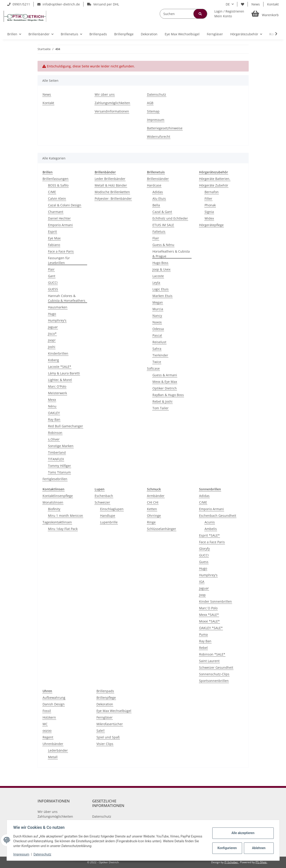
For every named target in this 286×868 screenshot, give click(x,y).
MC (45, 724)
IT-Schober (232, 862)
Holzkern (49, 717)
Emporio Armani (60, 225)
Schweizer (102, 502)
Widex (209, 218)
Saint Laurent (209, 661)
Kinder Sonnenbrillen (215, 601)
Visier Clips (105, 744)
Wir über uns (105, 94)
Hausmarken (58, 307)
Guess (204, 562)
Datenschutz (157, 94)
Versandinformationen (112, 111)
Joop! (52, 340)
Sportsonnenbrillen (214, 681)
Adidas (158, 192)
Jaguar (53, 327)
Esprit (52, 232)
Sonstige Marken (61, 446)
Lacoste (158, 276)
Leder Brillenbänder (110, 179)
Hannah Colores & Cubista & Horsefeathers (67, 298)
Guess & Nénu (163, 245)
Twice (157, 362)
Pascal (157, 335)
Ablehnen (258, 848)
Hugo (52, 314)
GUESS (53, 289)
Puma (203, 634)
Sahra (157, 349)
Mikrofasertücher (110, 724)
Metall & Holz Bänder (111, 185)
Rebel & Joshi (162, 401)
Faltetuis (159, 232)
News (256, 4)
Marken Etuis (162, 296)
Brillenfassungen (56, 179)
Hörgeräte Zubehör (214, 185)
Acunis (210, 522)
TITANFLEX (56, 459)
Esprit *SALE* (209, 535)
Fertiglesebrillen (55, 479)
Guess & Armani (165, 375)
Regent (48, 737)
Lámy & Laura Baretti (64, 373)
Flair (51, 269)
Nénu (52, 406)
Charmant (56, 212)
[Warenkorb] (265, 14)
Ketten (152, 509)
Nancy (157, 316)
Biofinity (54, 509)
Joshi (52, 347)
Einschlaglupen (112, 509)
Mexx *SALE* (209, 615)
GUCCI (53, 283)
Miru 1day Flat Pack (63, 529)
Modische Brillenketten (112, 192)
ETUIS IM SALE (163, 225)
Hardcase (154, 185)
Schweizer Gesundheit (216, 667)
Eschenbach (104, 496)
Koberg (53, 360)
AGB (150, 103)
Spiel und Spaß (108, 737)
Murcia (158, 309)
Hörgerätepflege (211, 225)
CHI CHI (153, 502)
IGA (202, 582)
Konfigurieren (227, 848)
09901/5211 (19, 4)
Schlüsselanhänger (162, 529)
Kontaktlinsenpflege (58, 496)
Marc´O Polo (208, 608)
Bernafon (212, 192)
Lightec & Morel (60, 380)
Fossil (47, 711)
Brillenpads (105, 691)
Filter (208, 198)
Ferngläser (105, 717)
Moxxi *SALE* (209, 621)
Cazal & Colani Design (65, 205)
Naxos (157, 322)
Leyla (156, 283)
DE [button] (228, 4)
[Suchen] (183, 14)
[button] (229, 14)
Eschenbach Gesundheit (218, 516)
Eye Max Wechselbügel (114, 711)
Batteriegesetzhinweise (165, 128)
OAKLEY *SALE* (211, 628)
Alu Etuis (159, 198)
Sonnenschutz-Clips (214, 674)
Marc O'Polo (57, 386)
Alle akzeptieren (242, 833)
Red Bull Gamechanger (66, 426)
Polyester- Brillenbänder (113, 198)
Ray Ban (54, 419)
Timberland (57, 452)
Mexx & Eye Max (165, 382)
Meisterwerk (57, 393)
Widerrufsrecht (159, 137)
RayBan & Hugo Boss (168, 395)
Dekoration (105, 704)
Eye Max (54, 238)
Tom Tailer (161, 408)
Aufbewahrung (54, 698)
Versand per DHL (103, 4)
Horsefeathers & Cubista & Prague (171, 254)
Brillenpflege (106, 698)
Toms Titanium (59, 472)
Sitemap (153, 111)
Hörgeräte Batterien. (215, 179)
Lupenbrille (109, 522)
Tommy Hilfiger (59, 466)
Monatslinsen (53, 502)
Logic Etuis (161, 289)
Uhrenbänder (53, 744)
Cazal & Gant (162, 212)
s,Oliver (54, 439)
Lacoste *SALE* (60, 367)
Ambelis (211, 529)
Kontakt (273, 4)
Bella (156, 205)
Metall (53, 757)
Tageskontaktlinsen (57, 522)
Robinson (55, 433)
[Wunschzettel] (243, 4)
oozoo (47, 731)
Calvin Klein (57, 198)
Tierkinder (160, 355)
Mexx (52, 400)
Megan (158, 302)
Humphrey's (57, 320)
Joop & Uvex (161, 269)
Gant (52, 276)
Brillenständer (158, 179)
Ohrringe (154, 516)
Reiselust (159, 342)
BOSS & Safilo (58, 185)
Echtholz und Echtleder (170, 218)
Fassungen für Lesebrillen (59, 260)
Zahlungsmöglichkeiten (112, 103)
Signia (209, 212)
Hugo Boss (160, 263)
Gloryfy (204, 549)
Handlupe (108, 516)
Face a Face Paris (61, 251)
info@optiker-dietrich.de (59, 4)
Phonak (210, 205)
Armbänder (156, 496)
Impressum (156, 120)
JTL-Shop (261, 862)
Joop (202, 595)
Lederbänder (58, 750)
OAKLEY (54, 413)
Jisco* (52, 334)
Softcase (153, 368)
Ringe (151, 522)
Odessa (158, 329)
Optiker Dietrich (165, 388)
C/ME (52, 192)
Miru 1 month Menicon (66, 516)
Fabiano (54, 245)
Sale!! (101, 731)
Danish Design (54, 704)
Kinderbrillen (58, 353)
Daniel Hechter (59, 218)
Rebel (203, 648)
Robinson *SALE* (212, 654)
